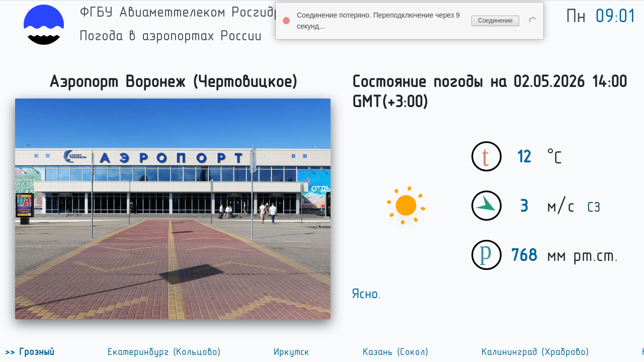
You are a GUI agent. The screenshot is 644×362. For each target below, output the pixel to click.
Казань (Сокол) (395, 352)
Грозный (35, 352)
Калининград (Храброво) (535, 352)
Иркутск (292, 352)
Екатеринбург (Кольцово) (164, 352)
